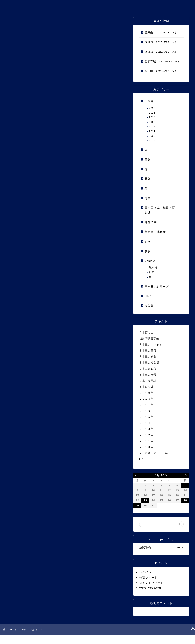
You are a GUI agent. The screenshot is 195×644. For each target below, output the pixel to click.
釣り (148, 242)
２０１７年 (146, 405)
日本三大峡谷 (148, 357)
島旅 (148, 159)
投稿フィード (148, 578)
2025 (152, 113)
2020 (152, 136)
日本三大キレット (151, 345)
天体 (148, 179)
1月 (32, 630)
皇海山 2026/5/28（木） (161, 33)
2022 (152, 127)
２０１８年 (146, 399)
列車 (152, 272)
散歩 (148, 251)
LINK (148, 296)
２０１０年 (146, 447)
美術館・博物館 (155, 232)
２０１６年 (146, 411)
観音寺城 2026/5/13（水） (163, 62)
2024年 (22, 630)
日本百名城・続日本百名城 (160, 210)
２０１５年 (146, 417)
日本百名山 (146, 333)
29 (137, 505)
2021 (152, 131)
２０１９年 (146, 393)
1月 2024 (161, 475)
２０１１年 (146, 441)
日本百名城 (146, 387)
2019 (152, 140)
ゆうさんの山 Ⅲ (98, 5)
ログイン (145, 572)
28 (185, 500)
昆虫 (148, 198)
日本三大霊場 (148, 381)
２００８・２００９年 (153, 453)
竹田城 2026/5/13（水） (161, 42)
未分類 (149, 306)
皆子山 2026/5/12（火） (161, 71)
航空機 (153, 268)
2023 (152, 122)
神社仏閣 (151, 222)
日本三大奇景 (148, 375)
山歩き (149, 101)
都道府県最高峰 (149, 339)
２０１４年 (146, 423)
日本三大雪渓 (148, 351)
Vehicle (150, 261)
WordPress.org (150, 588)
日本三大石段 (148, 369)
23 (145, 500)
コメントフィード (151, 583)
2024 (152, 117)
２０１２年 (146, 435)
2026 (152, 108)
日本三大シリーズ (157, 286)
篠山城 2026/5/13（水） (161, 52)
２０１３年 (146, 429)
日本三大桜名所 (149, 363)
